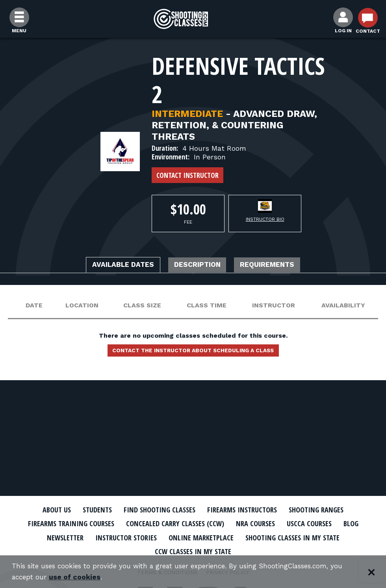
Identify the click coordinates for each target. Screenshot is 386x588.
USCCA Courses (321, 523)
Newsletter (51, 537)
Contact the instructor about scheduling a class (193, 353)
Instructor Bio (265, 219)
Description (198, 266)
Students (87, 510)
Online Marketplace (202, 537)
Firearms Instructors (247, 510)
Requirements (279, 266)
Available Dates (112, 266)
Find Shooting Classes (156, 510)
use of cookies (77, 577)
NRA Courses (262, 523)
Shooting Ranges (329, 510)
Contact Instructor (187, 175)
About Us (42, 510)
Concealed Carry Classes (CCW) (174, 523)
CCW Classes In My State (193, 551)
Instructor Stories (119, 537)
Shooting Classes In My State (303, 537)
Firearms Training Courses (60, 523)
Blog (366, 523)
